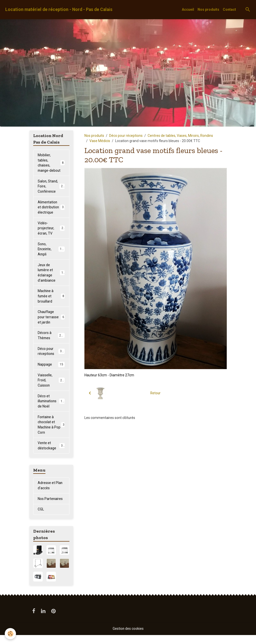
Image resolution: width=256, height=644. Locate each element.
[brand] (59, 10)
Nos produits (208, 9)
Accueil (188, 9)
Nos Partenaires (50, 508)
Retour (155, 393)
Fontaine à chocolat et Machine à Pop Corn (51, 433)
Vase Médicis (100, 141)
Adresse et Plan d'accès (50, 494)
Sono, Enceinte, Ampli (51, 255)
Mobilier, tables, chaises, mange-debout (52, 165)
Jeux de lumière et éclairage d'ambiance (52, 279)
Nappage (51, 372)
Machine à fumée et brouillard (51, 303)
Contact (229, 9)
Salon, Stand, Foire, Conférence (52, 192)
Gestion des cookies (128, 638)
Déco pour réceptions (126, 136)
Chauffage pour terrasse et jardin (51, 324)
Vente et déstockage (51, 454)
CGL (41, 518)
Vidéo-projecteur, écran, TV (51, 234)
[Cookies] (11, 634)
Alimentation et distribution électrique (52, 213)
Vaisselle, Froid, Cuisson (52, 388)
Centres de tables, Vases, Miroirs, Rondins (180, 136)
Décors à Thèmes (51, 343)
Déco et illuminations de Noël (52, 409)
